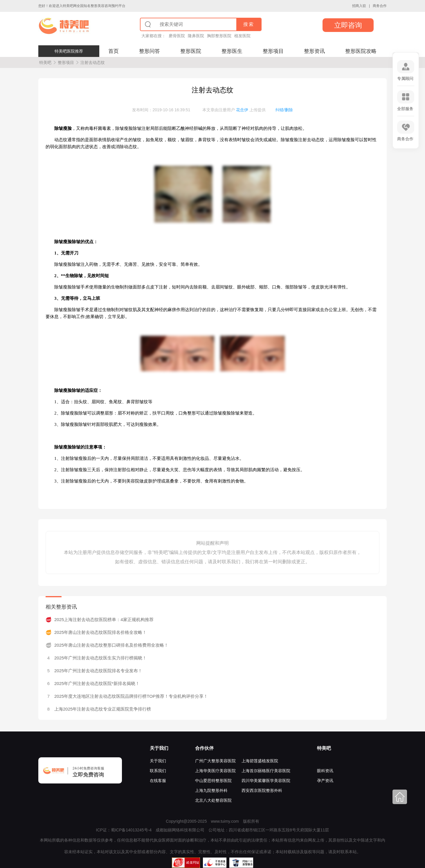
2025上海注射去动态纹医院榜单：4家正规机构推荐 (104, 619)
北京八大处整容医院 (213, 800)
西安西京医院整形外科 (262, 790)
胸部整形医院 (219, 36)
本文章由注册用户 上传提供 (234, 110)
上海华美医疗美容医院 (215, 771)
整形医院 (191, 51)
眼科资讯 (325, 771)
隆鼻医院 (196, 36)
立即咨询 (348, 25)
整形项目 (273, 51)
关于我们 (159, 748)
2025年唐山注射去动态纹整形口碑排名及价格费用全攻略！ (111, 645)
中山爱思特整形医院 (213, 781)
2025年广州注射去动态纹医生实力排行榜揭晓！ (100, 658)
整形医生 (232, 51)
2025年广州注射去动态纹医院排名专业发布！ (98, 671)
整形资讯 (314, 51)
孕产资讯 (325, 781)
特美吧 (45, 62)
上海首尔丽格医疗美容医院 (266, 771)
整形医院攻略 (361, 51)
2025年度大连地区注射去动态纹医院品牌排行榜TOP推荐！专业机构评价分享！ (131, 696)
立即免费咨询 (88, 775)
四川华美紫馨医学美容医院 (266, 781)
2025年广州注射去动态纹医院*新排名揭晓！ (97, 683)
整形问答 (150, 51)
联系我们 (158, 771)
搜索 (249, 24)
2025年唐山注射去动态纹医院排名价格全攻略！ (100, 632)
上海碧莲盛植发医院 (260, 761)
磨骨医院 (177, 36)
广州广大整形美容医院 (215, 761)
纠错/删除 (284, 110)
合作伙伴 (204, 748)
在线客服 (158, 781)
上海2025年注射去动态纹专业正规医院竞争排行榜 (103, 709)
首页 (114, 51)
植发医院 (242, 36)
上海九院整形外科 (211, 790)
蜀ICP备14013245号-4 (131, 830)
